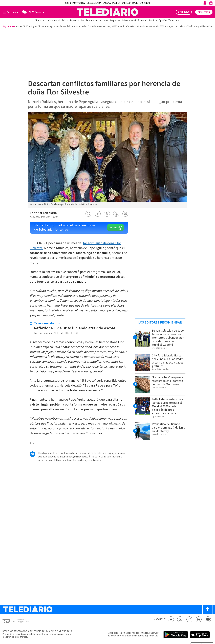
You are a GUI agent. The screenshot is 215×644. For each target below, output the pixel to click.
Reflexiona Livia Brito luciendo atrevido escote (75, 328)
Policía (65, 21)
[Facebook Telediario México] (171, 619)
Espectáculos (77, 21)
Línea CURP (23, 26)
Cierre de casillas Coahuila (84, 26)
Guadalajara (94, 3)
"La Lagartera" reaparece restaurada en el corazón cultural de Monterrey (168, 381)
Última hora (41, 21)
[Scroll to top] (207, 609)
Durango (145, 3)
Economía (142, 21)
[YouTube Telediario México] (208, 619)
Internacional (129, 21)
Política (153, 21)
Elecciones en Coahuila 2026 (151, 26)
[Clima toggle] (32, 12)
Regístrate (204, 12)
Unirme (113, 228)
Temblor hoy (193, 26)
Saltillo (126, 3)
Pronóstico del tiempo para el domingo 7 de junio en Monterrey (168, 428)
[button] (89, 214)
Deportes (115, 21)
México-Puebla (208, 26)
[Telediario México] (107, 12)
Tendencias (92, 21)
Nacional (104, 21)
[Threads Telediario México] (199, 619)
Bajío (135, 3)
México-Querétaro (128, 26)
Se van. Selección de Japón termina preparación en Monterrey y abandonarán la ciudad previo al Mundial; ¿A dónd (169, 338)
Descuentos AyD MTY (108, 26)
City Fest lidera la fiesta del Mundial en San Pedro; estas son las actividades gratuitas (168, 361)
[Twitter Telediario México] (180, 619)
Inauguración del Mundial (58, 26)
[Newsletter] (211, 4)
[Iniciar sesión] (205, 3)
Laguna (107, 3)
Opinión (163, 21)
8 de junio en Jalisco (176, 26)
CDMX (68, 3)
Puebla (116, 3)
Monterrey (79, 3)
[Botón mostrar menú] (11, 12)
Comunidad (54, 21)
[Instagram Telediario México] (189, 619)
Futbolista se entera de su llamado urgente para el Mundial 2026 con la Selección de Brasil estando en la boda (168, 406)
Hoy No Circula (37, 26)
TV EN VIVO (185, 12)
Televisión (174, 21)
